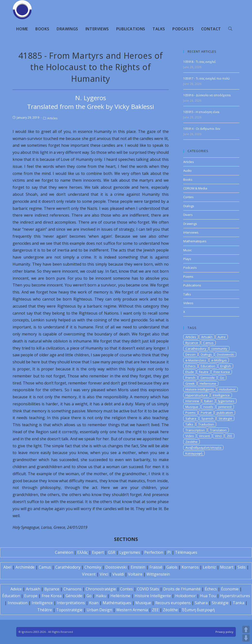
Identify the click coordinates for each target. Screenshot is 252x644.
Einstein (138, 567)
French (190, 378)
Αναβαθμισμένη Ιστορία (203, 448)
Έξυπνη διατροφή (198, 610)
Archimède (25, 567)
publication (225, 413)
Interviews (191, 232)
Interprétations (71, 603)
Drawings (190, 224)
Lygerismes (130, 552)
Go (222, 378)
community (219, 349)
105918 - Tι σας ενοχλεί (199, 62)
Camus (208, 343)
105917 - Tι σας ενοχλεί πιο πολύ (206, 78)
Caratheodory (196, 349)
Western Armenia (132, 610)
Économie (230, 589)
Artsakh (207, 337)
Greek (190, 383)
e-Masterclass (196, 360)
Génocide (74, 596)
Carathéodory (68, 567)
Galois (172, 567)
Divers (188, 215)
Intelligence (221, 395)
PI (169, 552)
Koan (94, 603)
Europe (31, 596)
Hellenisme (208, 383)
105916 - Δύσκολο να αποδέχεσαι (207, 95)
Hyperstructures (235, 596)
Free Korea (222, 372)
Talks (187, 294)
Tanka (238, 603)
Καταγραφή (194, 453)
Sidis (242, 567)
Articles (52, 118)
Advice (16, 589)
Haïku (101, 596)
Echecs (191, 366)
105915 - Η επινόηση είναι (201, 112)
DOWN (246, 638)
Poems (188, 277)
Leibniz (209, 567)
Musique (192, 407)
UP (246, 629)
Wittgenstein (158, 574)
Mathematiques (195, 241)
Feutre (204, 372)
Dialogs (189, 206)
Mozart (227, 567)
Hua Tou (208, 596)
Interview (192, 401)
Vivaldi (118, 574)
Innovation (18, 603)
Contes (188, 197)
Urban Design (99, 610)
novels (208, 407)
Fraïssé (156, 567)
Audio (187, 171)
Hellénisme (120, 596)
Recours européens (173, 603)
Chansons (73, 589)
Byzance (192, 343)
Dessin (191, 354)
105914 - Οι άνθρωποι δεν (202, 129)
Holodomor (227, 389)
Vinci (218, 436)
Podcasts (190, 268)
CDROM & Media (195, 188)
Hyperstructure (197, 395)
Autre (222, 337)
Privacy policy (224, 632)
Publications (192, 285)
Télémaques (186, 552)
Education (208, 366)
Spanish (207, 418)
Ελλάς (83, 552)
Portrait (206, 413)
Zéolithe (170, 610)
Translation (218, 430)
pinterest (225, 407)
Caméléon (64, 552)
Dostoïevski (116, 567)
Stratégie (220, 603)
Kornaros (190, 567)
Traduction (206, 424)
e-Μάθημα (219, 360)
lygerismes (226, 401)
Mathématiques (117, 603)
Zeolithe (191, 442)
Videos (188, 303)
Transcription (195, 430)
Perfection (154, 552)
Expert (98, 552)
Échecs (211, 589)
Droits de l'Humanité (182, 589)
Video (190, 436)
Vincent (204, 436)
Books (188, 179)
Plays (187, 259)
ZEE (229, 436)
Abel (7, 567)
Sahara (191, 418)
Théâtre (45, 610)
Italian (209, 401)
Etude (190, 372)
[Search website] (230, 29)
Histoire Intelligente (200, 389)
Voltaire (135, 574)
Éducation (11, 596)
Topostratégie (69, 610)
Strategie (225, 418)
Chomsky (93, 567)
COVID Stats (148, 589)
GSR (112, 552)
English (226, 366)
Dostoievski (225, 354)
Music (187, 250)
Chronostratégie (101, 589)
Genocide (208, 378)
